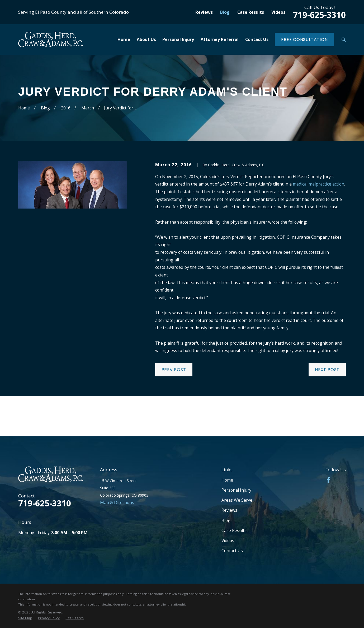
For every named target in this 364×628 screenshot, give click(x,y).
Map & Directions (117, 502)
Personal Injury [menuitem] (178, 39)
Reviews (204, 12)
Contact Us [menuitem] (257, 39)
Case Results (251, 12)
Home (227, 480)
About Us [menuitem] (146, 39)
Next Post (327, 370)
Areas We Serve (237, 500)
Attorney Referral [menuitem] (220, 39)
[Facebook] (328, 480)
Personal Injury (236, 490)
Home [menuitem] (124, 39)
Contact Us (232, 551)
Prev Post (174, 370)
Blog (225, 12)
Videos (278, 12)
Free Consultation (304, 40)
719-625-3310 (319, 15)
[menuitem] (25, 618)
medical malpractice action (318, 184)
